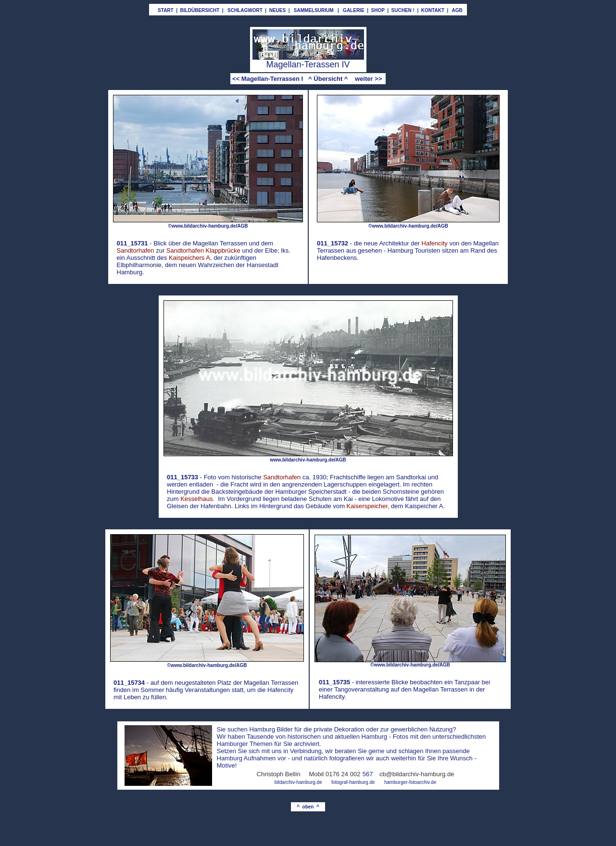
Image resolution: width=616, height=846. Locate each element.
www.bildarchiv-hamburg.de (302, 460)
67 (369, 774)
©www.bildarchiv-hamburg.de (202, 226)
